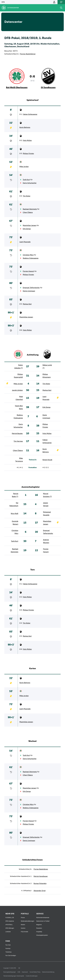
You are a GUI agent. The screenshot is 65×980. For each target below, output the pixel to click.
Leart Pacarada (25, 242)
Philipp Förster (28, 154)
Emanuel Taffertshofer (31, 288)
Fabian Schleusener (30, 114)
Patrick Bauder (17, 434)
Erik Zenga (27, 229)
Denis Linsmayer (29, 291)
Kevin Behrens (25, 127)
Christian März (28, 255)
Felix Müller (27, 140)
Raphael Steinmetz (30, 209)
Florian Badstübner (28, 54)
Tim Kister (27, 196)
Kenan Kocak (47, 460)
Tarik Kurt (26, 180)
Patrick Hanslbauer (41, 876)
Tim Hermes (18, 441)
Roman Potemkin (40, 883)
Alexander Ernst (40, 891)
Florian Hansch (28, 271)
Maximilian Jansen (30, 225)
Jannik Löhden (17, 390)
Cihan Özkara (28, 212)
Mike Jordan (24, 167)
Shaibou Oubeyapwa (31, 258)
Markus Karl (27, 304)
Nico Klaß (15, 514)
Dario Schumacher (30, 183)
